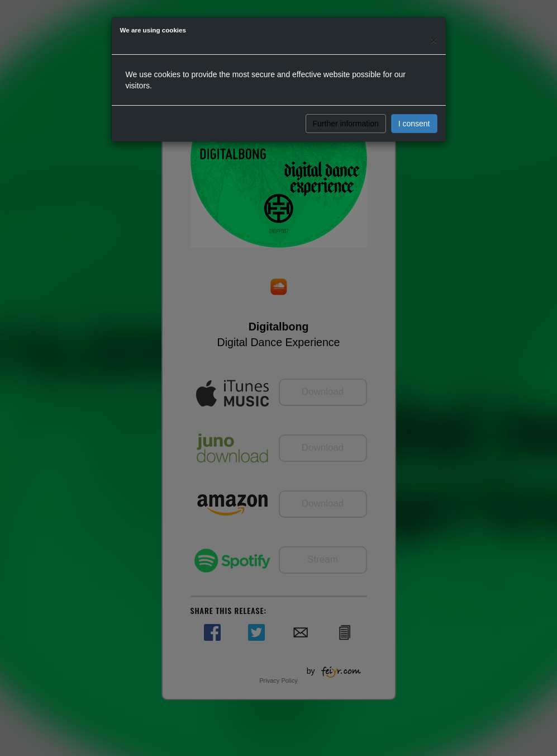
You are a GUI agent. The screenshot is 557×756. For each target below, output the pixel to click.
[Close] (434, 40)
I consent (414, 124)
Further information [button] (346, 124)
